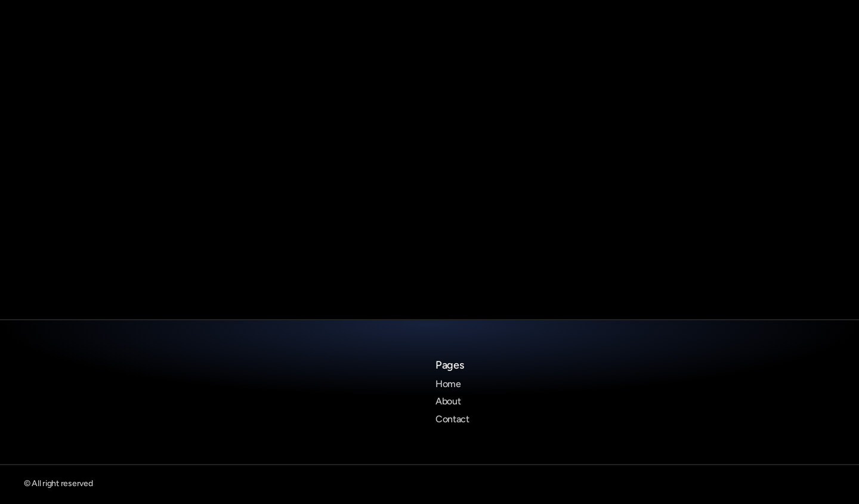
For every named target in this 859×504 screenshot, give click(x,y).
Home (448, 384)
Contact (452, 419)
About (448, 401)
